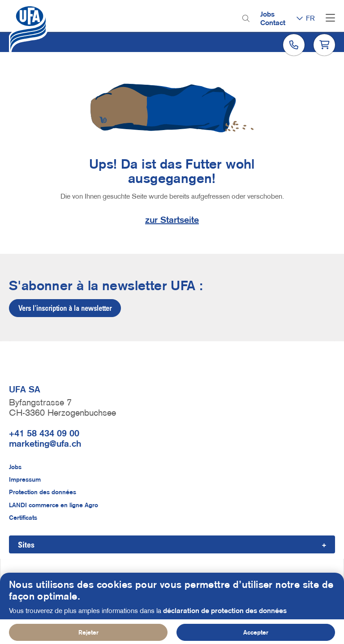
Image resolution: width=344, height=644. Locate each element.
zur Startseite (172, 220)
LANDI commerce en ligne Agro (54, 505)
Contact (273, 22)
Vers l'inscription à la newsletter (65, 308)
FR (310, 18)
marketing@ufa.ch (45, 444)
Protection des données (43, 492)
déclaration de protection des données (225, 617)
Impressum (25, 479)
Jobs (267, 14)
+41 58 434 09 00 (44, 433)
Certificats (23, 518)
